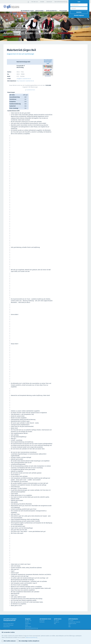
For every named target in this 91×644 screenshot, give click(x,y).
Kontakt (42, 2)
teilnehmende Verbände (74, 622)
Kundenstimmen (30, 90)
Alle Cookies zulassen (10, 641)
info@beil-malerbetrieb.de (24, 79)
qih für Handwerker (52, 11)
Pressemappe (63, 11)
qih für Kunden (40, 11)
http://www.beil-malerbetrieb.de (25, 81)
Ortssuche (42, 620)
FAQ (55, 624)
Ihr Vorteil (56, 620)
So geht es (57, 622)
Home (27, 625)
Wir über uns (35, 2)
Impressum (49, 2)
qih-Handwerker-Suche (27, 11)
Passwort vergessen (79, 15)
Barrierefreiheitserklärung (61, 2)
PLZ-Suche (42, 622)
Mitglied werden (72, 624)
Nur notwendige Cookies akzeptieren (29, 641)
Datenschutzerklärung (31, 637)
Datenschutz (28, 627)
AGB (69, 627)
